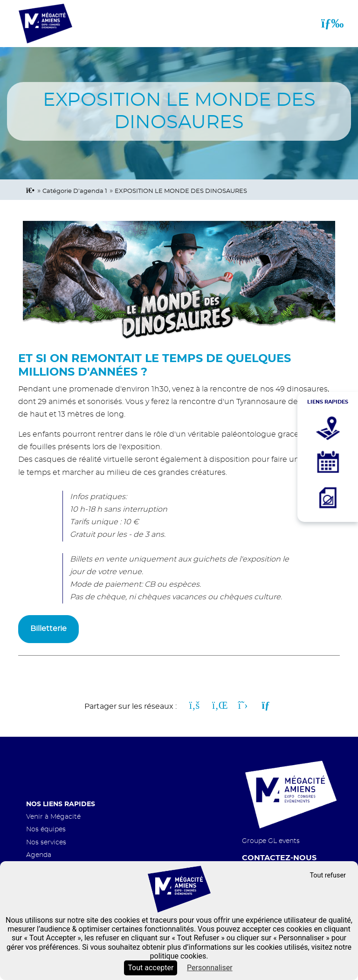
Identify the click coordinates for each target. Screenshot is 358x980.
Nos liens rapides (61, 804)
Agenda (39, 855)
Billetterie (48, 629)
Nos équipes (46, 829)
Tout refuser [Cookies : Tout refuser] (328, 875)
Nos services (46, 842)
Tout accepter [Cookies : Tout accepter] (151, 968)
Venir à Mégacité (53, 817)
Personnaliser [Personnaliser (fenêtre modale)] (210, 968)
